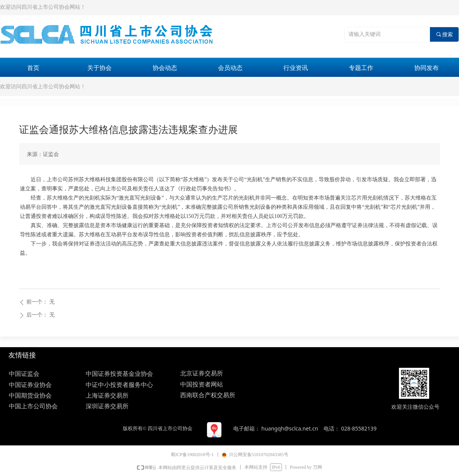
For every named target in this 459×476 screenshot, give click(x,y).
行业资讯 (296, 68)
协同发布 (426, 68)
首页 (33, 68)
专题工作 (361, 68)
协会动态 (165, 68)
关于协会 (99, 68)
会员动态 (230, 68)
